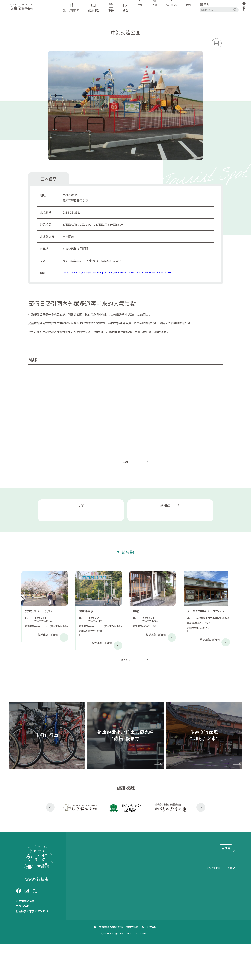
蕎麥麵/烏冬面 (88, 927)
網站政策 (81, 895)
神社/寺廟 (108, 908)
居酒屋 (143, 927)
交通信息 (132, 875)
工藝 (81, 937)
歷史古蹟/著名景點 (132, 908)
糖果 (190, 927)
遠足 (174, 917)
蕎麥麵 (83, 917)
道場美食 (217, 917)
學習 (190, 908)
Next (201, 837)
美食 (149, 937)
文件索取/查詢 (125, 889)
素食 (232, 917)
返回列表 (126, 685)
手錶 (78, 908)
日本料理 (198, 917)
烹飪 (132, 927)
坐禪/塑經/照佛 (155, 917)
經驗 (200, 908)
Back (126, 466)
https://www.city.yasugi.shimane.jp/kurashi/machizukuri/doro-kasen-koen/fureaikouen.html (123, 273)
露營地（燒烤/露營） (123, 917)
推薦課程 (103, 875)
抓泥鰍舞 (213, 908)
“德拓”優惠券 (103, 882)
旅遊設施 (91, 908)
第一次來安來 (84, 875)
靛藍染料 (229, 908)
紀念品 (232, 942)
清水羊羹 (177, 927)
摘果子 (98, 917)
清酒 (206, 927)
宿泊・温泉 (159, 927)
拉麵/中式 (109, 927)
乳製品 (230, 927)
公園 (164, 908)
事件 (118, 875)
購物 (227, 937)
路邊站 (153, 908)
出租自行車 (82, 882)
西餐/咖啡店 (156, 942)
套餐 (122, 927)
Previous (50, 837)
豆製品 (218, 927)
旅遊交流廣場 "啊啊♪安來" (93, 889)
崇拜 (180, 908)
